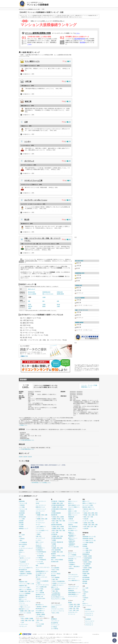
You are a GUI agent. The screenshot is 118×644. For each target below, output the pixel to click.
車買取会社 (39, 546)
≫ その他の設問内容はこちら (26, 440)
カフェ (37, 569)
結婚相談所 (71, 591)
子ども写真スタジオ (41, 573)
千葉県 (44, 304)
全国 (77, 610)
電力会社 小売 (39, 597)
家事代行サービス (40, 507)
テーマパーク (72, 614)
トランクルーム (40, 529)
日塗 (26, 122)
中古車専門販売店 (41, 552)
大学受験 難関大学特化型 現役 (59, 509)
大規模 (44, 297)
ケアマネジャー (62, 583)
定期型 (90, 556)
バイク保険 (22, 507)
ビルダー (22, 617)
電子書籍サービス (40, 575)
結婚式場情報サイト (73, 594)
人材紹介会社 (72, 542)
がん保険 (21, 525)
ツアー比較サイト (40, 616)
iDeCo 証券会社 (23, 544)
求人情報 (75, 634)
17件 (69, 101)
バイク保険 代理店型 (88, 542)
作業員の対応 (60, 292)
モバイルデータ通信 (88, 505)
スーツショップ (55, 625)
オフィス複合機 (40, 593)
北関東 (27, 619)
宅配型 (39, 534)
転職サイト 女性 (72, 511)
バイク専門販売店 (41, 560)
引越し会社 (39, 536)
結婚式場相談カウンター (75, 592)
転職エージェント (73, 515)
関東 (29, 301)
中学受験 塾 (54, 534)
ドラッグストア (55, 621)
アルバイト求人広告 (73, 547)
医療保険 (21, 523)
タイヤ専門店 (55, 629)
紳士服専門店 (55, 623)
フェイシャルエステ (73, 577)
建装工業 (28, 101)
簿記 (57, 579)
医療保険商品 (86, 554)
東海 (43, 301)
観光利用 (39, 626)
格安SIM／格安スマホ (88, 507)
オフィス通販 (39, 591)
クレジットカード (23, 560)
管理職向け (72, 565)
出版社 (39, 583)
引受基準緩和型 (88, 558)
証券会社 (22, 539)
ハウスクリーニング (41, 509)
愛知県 (44, 306)
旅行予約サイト (40, 605)
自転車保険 (22, 513)
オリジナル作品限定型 (43, 581)
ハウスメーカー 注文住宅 (25, 613)
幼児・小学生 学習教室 (57, 560)
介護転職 (71, 519)
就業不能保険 (86, 570)
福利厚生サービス (40, 595)
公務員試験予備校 (56, 595)
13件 (69, 161)
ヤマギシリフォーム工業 (33, 180)
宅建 (53, 579)
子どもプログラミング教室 (58, 599)
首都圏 (22, 591)
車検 (37, 565)
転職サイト (71, 509)
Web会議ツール (72, 559)
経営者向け (72, 563)
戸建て (29, 584)
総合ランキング (32, 289)
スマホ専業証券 (23, 542)
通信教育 (53, 554)
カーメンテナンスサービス (43, 567)
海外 (41, 620)
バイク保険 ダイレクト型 (89, 541)
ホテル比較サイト (40, 611)
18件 (69, 81)
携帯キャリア (86, 501)
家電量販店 (54, 619)
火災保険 (21, 515)
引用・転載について (68, 634)
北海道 (54, 517)
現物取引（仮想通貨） (26, 572)
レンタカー (39, 540)
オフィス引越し (40, 589)
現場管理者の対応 (46, 292)
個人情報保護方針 (51, 634)
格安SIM (86, 509)
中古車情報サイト (40, 548)
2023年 (21, 457)
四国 (85, 517)
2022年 (25, 457)
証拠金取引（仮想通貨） (26, 574)
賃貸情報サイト (23, 597)
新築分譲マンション (24, 609)
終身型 (85, 556)
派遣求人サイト (72, 529)
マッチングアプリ (73, 596)
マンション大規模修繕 (25, 593)
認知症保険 (85, 572)
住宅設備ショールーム (25, 601)
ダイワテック (29, 161)
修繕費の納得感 (60, 294)
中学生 (59, 556)
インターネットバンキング (26, 548)
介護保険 (85, 575)
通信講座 (53, 575)
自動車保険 (22, 501)
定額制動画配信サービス (42, 571)
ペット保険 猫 (86, 552)
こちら (78, 33)
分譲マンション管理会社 (25, 589)
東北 (23, 619)
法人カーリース (72, 553)
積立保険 (85, 583)
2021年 (30, 457)
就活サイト (71, 503)
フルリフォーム (24, 605)
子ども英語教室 (55, 568)
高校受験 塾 (54, 515)
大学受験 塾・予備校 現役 (58, 501)
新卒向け (72, 568)
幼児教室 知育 (55, 562)
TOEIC (54, 581)
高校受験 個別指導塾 (56, 525)
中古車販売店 (39, 550)
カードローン (22, 556)
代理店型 (22, 505)
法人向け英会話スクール (57, 597)
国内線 (39, 614)
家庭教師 (53, 558)
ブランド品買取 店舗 (41, 587)
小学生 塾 (54, 546)
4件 (69, 61)
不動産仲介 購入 (23, 586)
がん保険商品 (86, 566)
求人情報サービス (73, 530)
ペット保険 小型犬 (87, 550)
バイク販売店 (39, 558)
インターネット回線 (88, 521)
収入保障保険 (87, 564)
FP (53, 577)
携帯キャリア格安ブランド (89, 503)
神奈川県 (30, 306)
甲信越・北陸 (60, 519)
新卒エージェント (73, 539)
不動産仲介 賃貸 (23, 595)
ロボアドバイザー (23, 575)
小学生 (63, 556)
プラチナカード (89, 615)
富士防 (27, 220)
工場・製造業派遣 (73, 527)
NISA (20, 537)
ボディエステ (72, 578)
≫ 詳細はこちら (23, 425)
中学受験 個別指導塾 (56, 538)
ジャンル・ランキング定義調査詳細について (89, 386)
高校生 (54, 556)
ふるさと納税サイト (41, 527)
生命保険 (21, 521)
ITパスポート (60, 585)
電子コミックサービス (41, 577)
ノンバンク (27, 558)
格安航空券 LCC (40, 612)
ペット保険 (22, 519)
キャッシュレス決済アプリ (26, 568)
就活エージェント (73, 501)
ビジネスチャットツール (75, 557)
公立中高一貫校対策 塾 (57, 542)
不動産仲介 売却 (23, 582)
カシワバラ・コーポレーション (36, 200)
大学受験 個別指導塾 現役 (58, 505)
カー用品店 (54, 627)
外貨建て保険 (86, 574)
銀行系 (22, 558)
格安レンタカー (40, 542)
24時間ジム (54, 607)
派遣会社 (71, 525)
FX (20, 554)
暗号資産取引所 (23, 570)
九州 (33, 591)
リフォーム (22, 603)
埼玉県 (30, 304)
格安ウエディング (73, 589)
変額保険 (85, 581)
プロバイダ (85, 511)
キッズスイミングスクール (58, 611)
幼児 (53, 570)
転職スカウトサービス (74, 513)
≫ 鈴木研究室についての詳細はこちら (41, 483)
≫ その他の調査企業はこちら (26, 449)
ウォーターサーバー (41, 501)
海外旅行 (45, 607)
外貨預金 (21, 550)
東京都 (58, 304)
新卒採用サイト (72, 536)
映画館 (70, 603)
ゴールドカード (24, 566)
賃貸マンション (23, 599)
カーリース (39, 544)
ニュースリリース (42, 634)
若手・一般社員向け (75, 566)
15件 (69, 122)
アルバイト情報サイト (74, 507)
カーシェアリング (40, 538)
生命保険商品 (86, 560)
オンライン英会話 (56, 574)
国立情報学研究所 (80, 39)
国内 (38, 620)
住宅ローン (22, 552)
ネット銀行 (22, 546)
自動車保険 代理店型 (88, 539)
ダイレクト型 (23, 503)
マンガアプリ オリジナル (42, 585)
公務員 (54, 585)
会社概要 (35, 634)
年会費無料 (23, 562)
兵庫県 (30, 308)
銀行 (21, 541)
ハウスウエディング (73, 587)
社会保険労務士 (61, 581)
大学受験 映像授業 (56, 513)
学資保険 (21, 527)
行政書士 (55, 583)
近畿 (58, 301)
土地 (33, 584)
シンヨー (28, 141)
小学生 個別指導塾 (56, 550)
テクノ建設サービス (32, 61)
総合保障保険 (86, 577)
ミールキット (39, 517)
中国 (96, 515)
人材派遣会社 (72, 544)
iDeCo (84, 596)
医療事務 (57, 577)
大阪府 (58, 306)
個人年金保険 (86, 579)
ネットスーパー (40, 521)
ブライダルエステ (73, 575)
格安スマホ (92, 509)
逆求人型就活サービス (74, 505)
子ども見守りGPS (40, 599)
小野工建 (28, 81)
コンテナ (39, 532)
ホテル (37, 622)
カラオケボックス (73, 612)
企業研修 (71, 561)
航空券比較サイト (40, 609)
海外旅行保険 (22, 517)
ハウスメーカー (24, 624)
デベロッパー (23, 626)
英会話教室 (54, 572)
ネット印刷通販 (72, 555)
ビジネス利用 (40, 624)
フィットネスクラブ (56, 605)
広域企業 (86, 519)
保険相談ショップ (23, 529)
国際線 (43, 614)
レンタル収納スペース (43, 530)
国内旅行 (39, 607)
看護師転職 (71, 517)
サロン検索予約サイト (74, 580)
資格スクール (55, 587)
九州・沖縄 (55, 523)
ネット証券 (22, 535)
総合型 (39, 579)
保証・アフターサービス (48, 294)
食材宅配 (38, 513)
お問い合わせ (59, 634)
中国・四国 (31, 620)
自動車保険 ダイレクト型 (89, 537)
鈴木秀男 (82, 42)
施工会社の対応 (32, 292)
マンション (23, 584)
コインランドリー (40, 511)
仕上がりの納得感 (32, 294)
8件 (69, 180)
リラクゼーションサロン (57, 609)
